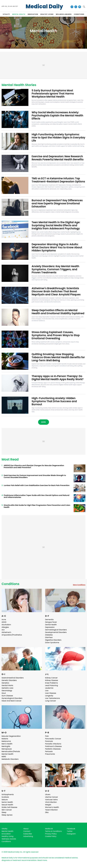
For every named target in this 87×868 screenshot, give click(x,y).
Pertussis (49, 751)
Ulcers (48, 794)
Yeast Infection (51, 810)
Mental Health (8, 754)
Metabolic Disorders (10, 759)
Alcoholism (6, 625)
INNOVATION (33, 14)
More (44, 422)
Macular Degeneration (11, 736)
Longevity (49, 696)
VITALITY (6, 14)
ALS (3, 630)
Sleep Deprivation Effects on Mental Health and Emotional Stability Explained (58, 312)
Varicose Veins (51, 800)
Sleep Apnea (7, 815)
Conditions (10, 584)
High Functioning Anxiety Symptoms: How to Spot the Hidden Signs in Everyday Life (58, 138)
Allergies (5, 627)
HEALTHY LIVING (47, 14)
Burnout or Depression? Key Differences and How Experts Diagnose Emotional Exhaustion (57, 203)
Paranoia (49, 741)
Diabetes (49, 635)
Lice (47, 691)
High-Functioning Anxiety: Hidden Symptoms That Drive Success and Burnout (54, 401)
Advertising (28, 836)
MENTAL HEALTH (19, 14)
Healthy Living (7, 836)
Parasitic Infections (53, 744)
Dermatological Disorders (56, 630)
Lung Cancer (51, 701)
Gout (4, 693)
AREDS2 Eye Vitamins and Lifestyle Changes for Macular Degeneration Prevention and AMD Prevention (34, 466)
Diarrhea (49, 637)
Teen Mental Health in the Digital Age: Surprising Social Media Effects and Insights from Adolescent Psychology (56, 225)
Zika (47, 812)
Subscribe (28, 834)
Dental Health (51, 625)
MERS (4, 757)
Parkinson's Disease (53, 746)
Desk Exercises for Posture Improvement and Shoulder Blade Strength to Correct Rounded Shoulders (35, 476)
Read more (42, 860)
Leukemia (49, 688)
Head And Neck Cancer (11, 701)
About (26, 829)
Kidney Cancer (51, 678)
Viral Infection (51, 802)
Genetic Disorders (9, 680)
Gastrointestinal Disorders (13, 678)
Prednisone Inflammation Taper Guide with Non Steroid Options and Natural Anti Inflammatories (37, 496)
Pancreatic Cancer (53, 739)
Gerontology (7, 691)
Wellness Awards (64, 14)
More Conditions (79, 585)
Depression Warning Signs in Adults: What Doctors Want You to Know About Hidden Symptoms (57, 247)
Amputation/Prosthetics (12, 635)
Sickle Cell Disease (9, 807)
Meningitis (6, 746)
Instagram (71, 834)
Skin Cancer (7, 810)
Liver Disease (51, 693)
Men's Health (7, 744)
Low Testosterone (53, 698)
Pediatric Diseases (53, 749)
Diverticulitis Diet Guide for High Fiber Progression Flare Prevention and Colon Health (37, 506)
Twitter (70, 831)
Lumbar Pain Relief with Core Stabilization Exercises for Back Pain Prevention (37, 485)
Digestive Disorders (53, 640)
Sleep (4, 812)
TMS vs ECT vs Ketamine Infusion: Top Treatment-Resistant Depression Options (58, 180)
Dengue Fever (51, 622)
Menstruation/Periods (11, 751)
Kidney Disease (52, 680)
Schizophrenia (8, 794)
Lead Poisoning (52, 685)
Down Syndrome (52, 643)
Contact (27, 831)
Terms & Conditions (53, 831)
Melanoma (6, 741)
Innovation (6, 834)
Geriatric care (7, 688)
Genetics (5, 683)
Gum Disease (7, 696)
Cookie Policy (51, 836)
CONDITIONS (79, 14)
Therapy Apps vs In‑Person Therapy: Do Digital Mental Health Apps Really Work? (58, 378)
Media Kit (49, 829)
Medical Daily (44, 6)
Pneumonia (50, 754)
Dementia (49, 620)
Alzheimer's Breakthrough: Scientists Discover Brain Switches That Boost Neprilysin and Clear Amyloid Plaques (56, 291)
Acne (4, 620)
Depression (50, 627)
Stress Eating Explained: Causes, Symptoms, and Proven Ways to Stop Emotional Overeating (56, 335)
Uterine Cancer (52, 797)
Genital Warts (7, 685)
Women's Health (52, 807)
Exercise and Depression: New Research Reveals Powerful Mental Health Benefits (58, 158)
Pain (47, 736)
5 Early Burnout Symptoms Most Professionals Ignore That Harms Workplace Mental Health (53, 94)
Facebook (71, 829)
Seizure (5, 800)
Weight (48, 805)
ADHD (4, 622)
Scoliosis (5, 797)
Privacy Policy (51, 834)
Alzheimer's (6, 632)
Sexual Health (7, 805)
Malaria (5, 739)
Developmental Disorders (56, 632)
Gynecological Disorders (12, 698)
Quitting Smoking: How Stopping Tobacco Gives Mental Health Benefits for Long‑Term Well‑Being (58, 357)
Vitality (4, 829)
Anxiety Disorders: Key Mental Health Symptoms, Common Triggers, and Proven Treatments (55, 269)
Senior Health (7, 802)
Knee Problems (52, 683)
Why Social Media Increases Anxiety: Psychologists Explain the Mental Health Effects (57, 115)
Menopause (7, 749)
